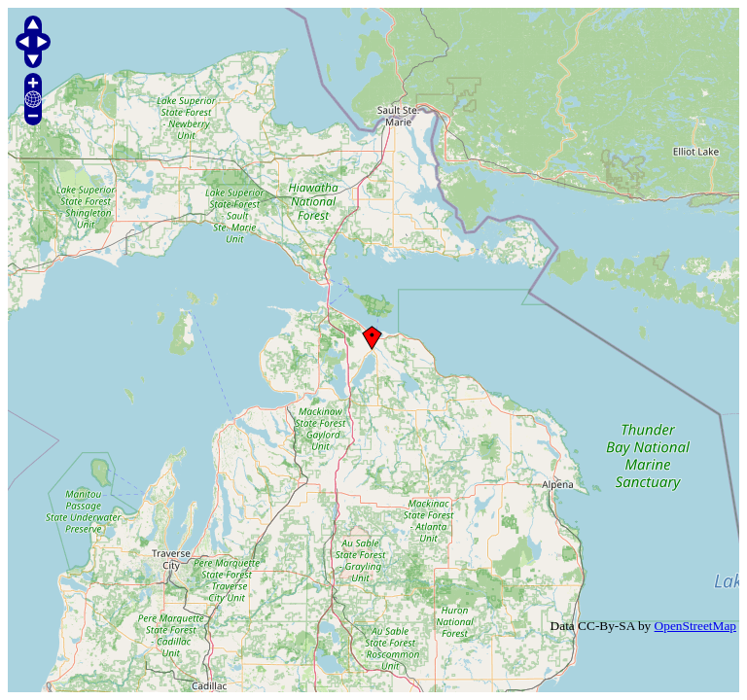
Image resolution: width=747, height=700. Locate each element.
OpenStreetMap (695, 626)
